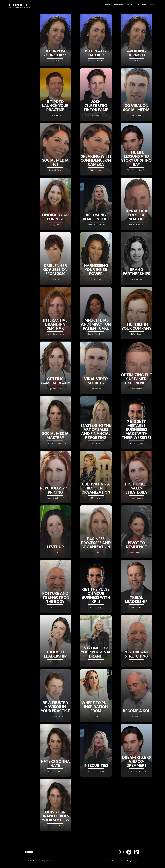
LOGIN (152, 4)
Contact (107, 861)
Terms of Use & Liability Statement (126, 861)
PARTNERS (142, 4)
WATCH (130, 4)
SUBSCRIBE (119, 4)
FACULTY (106, 4)
